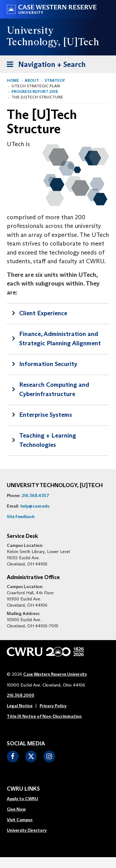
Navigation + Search (44, 65)
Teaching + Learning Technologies (48, 440)
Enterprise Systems (46, 415)
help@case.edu (35, 506)
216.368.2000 (21, 695)
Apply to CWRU (22, 799)
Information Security (48, 364)
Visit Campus (20, 820)
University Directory (27, 830)
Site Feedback (21, 517)
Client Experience (43, 313)
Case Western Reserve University (55, 674)
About (32, 80)
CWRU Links (23, 789)
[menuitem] (27, 799)
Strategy (55, 80)
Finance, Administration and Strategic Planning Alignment (60, 338)
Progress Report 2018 (35, 92)
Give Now (16, 809)
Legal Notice (20, 706)
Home (13, 80)
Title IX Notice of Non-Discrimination (44, 716)
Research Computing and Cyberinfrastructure (54, 389)
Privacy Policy (53, 706)
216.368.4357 (35, 495)
